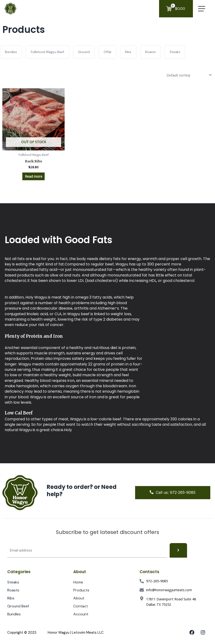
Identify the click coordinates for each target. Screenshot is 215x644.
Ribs (11, 598)
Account (83, 614)
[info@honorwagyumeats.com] (142, 590)
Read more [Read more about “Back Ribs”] (34, 176)
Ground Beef (18, 606)
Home (78, 582)
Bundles (14, 614)
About (79, 598)
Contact (81, 606)
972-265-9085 (157, 581)
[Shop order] (188, 75)
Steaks (13, 582)
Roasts (13, 590)
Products (84, 590)
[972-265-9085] (142, 581)
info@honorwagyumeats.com (169, 590)
